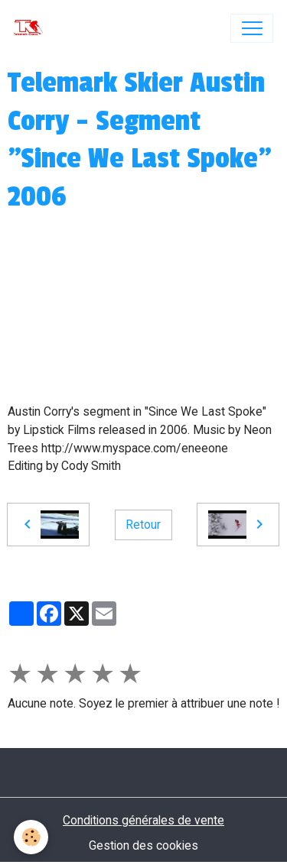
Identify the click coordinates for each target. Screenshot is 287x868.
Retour (143, 525)
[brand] (32, 28)
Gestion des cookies (143, 845)
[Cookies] (31, 837)
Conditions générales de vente (143, 820)
